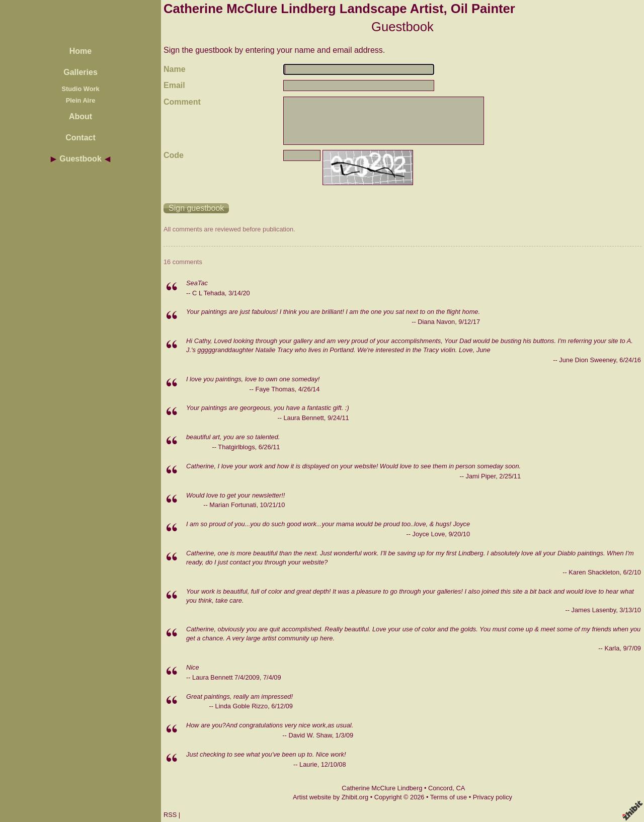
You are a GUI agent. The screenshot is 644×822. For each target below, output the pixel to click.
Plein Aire (81, 100)
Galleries (80, 72)
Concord (440, 788)
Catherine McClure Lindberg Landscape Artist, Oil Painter (339, 9)
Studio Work (80, 89)
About (80, 116)
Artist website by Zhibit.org (331, 797)
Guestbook (80, 159)
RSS (170, 815)
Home (80, 51)
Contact (80, 138)
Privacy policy (493, 797)
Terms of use (449, 797)
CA (460, 788)
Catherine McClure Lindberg (382, 788)
